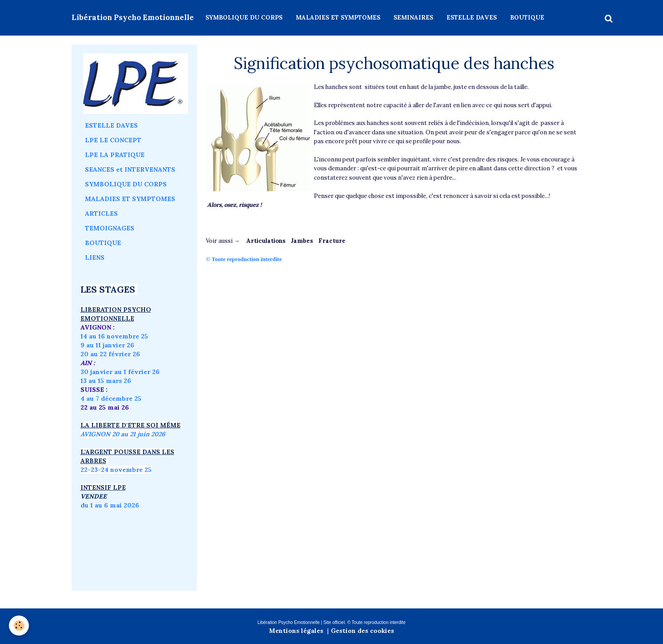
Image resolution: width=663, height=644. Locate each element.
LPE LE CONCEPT (113, 140)
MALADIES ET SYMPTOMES (338, 18)
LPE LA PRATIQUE (115, 155)
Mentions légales (296, 631)
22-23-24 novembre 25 (116, 470)
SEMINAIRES (413, 18)
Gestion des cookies (362, 631)
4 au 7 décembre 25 (111, 398)
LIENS (95, 258)
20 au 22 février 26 (110, 354)
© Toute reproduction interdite (245, 259)
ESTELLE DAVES (472, 18)
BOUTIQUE (527, 18)
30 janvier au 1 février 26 (120, 372)
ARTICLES (101, 213)
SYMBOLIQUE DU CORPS (244, 18)
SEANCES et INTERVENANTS (130, 169)
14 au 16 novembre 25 (114, 336)
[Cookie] (19, 626)
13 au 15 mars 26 (106, 381)
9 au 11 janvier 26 (107, 345)
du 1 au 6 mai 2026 (111, 505)
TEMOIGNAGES (110, 228)
